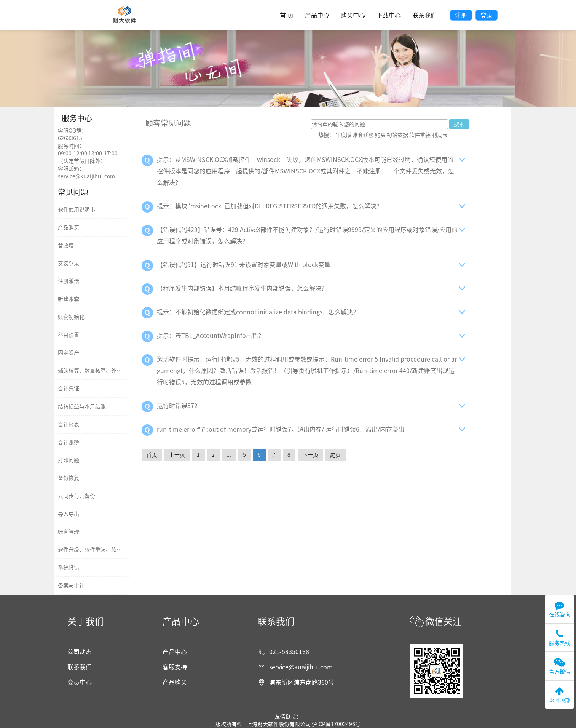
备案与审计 (71, 586)
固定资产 (69, 353)
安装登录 (69, 263)
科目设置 (69, 335)
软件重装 (420, 135)
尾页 (335, 455)
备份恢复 (69, 478)
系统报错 (69, 568)
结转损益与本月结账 (82, 406)
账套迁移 (363, 135)
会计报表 (69, 424)
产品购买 (69, 227)
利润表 (440, 135)
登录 (487, 15)
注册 (461, 15)
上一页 (177, 455)
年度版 (343, 135)
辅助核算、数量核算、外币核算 (95, 371)
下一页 (310, 455)
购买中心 (353, 15)
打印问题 (69, 460)
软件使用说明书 (77, 210)
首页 (152, 455)
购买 (380, 135)
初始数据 (397, 135)
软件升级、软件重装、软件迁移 (95, 550)
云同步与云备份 (77, 496)
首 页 (287, 15)
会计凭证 (69, 389)
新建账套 (69, 299)
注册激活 (69, 281)
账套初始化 (71, 317)
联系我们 (424, 15)
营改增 (66, 245)
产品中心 (317, 15)
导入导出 (69, 514)
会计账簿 (69, 442)
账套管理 (69, 532)
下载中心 (389, 15)
